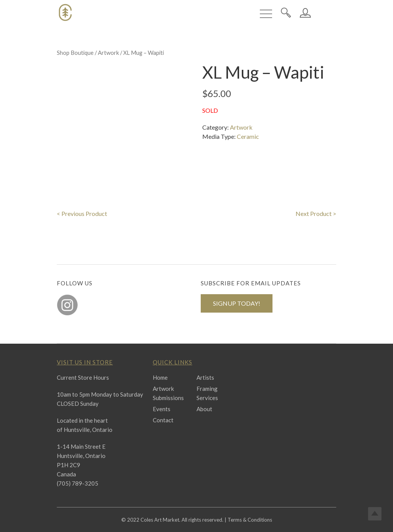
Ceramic (248, 136)
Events (162, 409)
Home (160, 377)
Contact (163, 420)
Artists (205, 377)
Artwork (108, 53)
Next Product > (316, 213)
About (204, 409)
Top (375, 514)
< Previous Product (82, 213)
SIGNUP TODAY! (237, 303)
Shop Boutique (75, 53)
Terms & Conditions (250, 520)
